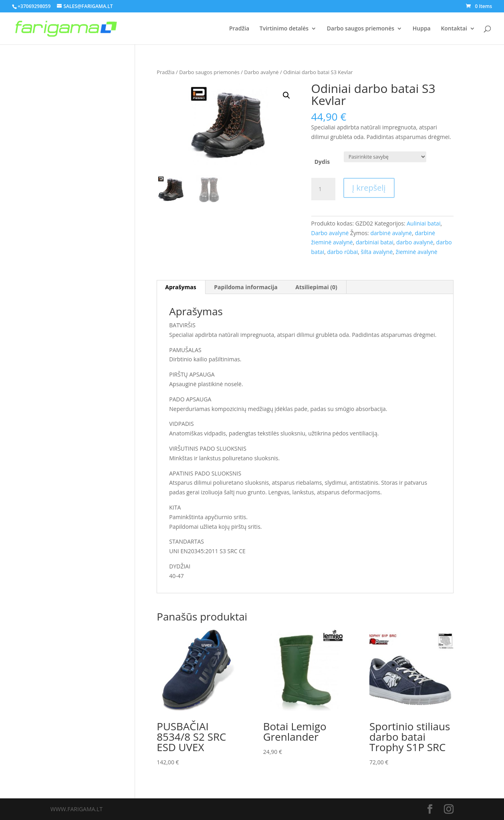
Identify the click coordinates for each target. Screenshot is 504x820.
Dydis (322, 162)
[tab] (181, 287)
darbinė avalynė (391, 233)
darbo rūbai (342, 252)
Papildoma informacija (246, 287)
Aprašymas (180, 287)
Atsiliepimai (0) (316, 287)
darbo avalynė (415, 242)
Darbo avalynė (261, 72)
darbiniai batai (375, 242)
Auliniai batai (423, 223)
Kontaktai (454, 29)
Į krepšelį (369, 188)
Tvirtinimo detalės (284, 29)
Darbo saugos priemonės (361, 29)
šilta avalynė (377, 252)
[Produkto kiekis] (323, 189)
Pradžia (239, 29)
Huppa (422, 29)
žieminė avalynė (417, 252)
